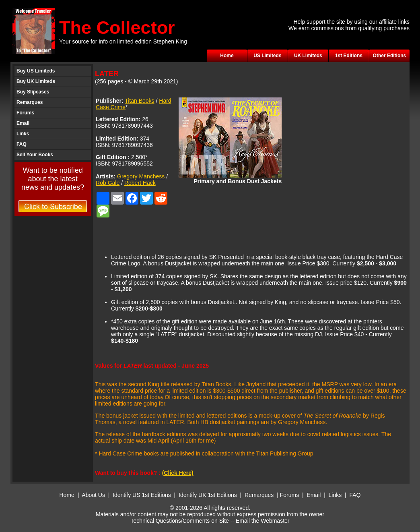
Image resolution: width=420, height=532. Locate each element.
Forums (25, 113)
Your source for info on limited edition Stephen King (123, 41)
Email (23, 123)
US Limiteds (267, 56)
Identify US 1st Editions (142, 495)
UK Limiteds (308, 56)
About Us (93, 495)
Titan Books (139, 101)
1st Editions (349, 56)
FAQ (22, 144)
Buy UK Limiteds (36, 81)
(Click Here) (178, 473)
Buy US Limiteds (36, 71)
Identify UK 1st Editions (209, 495)
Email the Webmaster (263, 521)
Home (227, 56)
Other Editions (390, 56)
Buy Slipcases (33, 92)
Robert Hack (140, 183)
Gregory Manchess (141, 176)
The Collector (117, 28)
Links (23, 134)
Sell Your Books (35, 155)
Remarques (30, 102)
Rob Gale (108, 183)
